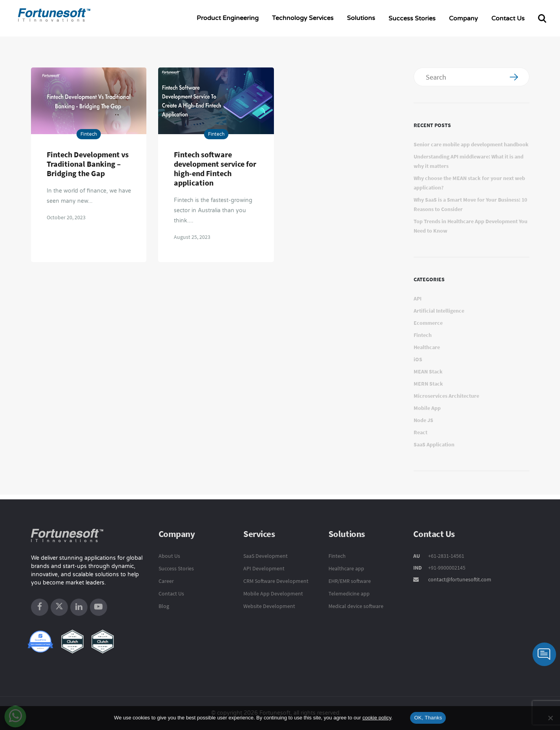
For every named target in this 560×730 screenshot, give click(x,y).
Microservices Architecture (446, 396)
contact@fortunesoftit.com (460, 579)
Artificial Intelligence (439, 311)
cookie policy (377, 718)
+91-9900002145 (446, 568)
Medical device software (356, 606)
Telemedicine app (349, 593)
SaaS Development (265, 556)
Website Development (269, 606)
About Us (169, 556)
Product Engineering (228, 18)
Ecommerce (428, 323)
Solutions (361, 18)
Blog (164, 606)
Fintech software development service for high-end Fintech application (215, 169)
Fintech (89, 134)
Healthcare (427, 347)
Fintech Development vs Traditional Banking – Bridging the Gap (88, 164)
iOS (418, 359)
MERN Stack (428, 384)
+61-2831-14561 (446, 556)
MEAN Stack (428, 371)
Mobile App (427, 408)
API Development (264, 568)
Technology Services (303, 18)
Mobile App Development (273, 593)
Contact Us (508, 18)
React (420, 432)
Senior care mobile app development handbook (471, 144)
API (418, 299)
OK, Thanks (428, 718)
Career (166, 581)
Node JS (423, 420)
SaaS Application (434, 444)
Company (463, 18)
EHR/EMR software (350, 581)
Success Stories (412, 18)
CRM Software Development (276, 581)
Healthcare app (346, 568)
